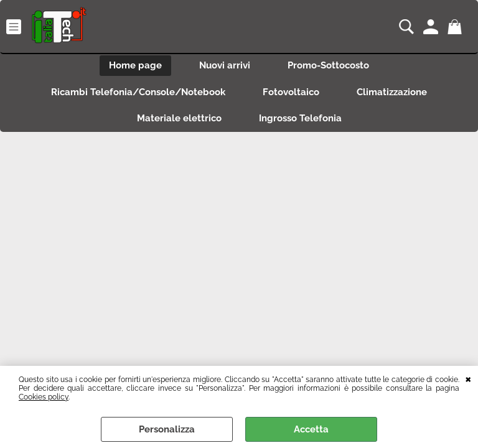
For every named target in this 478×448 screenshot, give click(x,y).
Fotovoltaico (291, 92)
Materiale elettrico (179, 118)
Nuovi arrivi (225, 65)
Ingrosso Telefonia (300, 118)
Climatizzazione (392, 92)
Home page (135, 65)
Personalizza (167, 429)
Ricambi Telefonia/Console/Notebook (138, 92)
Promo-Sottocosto (328, 65)
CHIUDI (468, 378)
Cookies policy (44, 397)
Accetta (311, 429)
